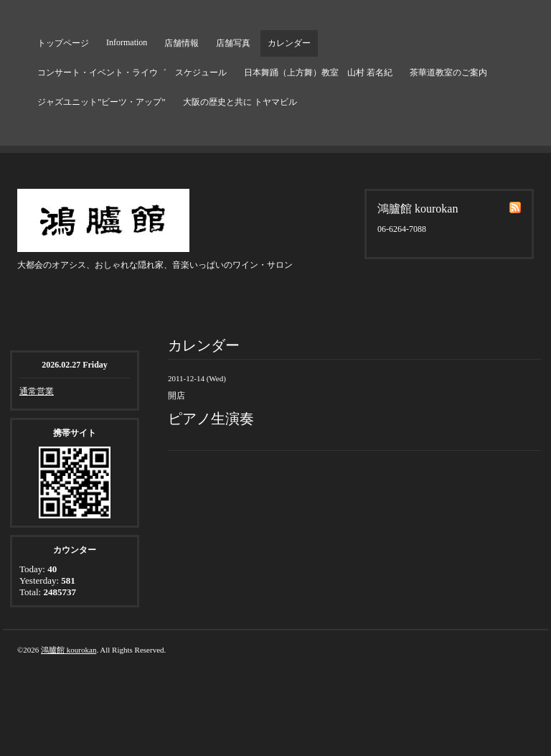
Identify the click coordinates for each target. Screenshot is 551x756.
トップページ (63, 43)
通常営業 (37, 391)
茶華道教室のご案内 (448, 73)
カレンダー (289, 43)
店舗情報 (182, 43)
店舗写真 (233, 43)
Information (127, 42)
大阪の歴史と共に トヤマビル (240, 102)
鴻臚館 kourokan (69, 650)
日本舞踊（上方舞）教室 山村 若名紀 (318, 73)
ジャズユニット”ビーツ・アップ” (102, 102)
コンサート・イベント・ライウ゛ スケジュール (132, 73)
